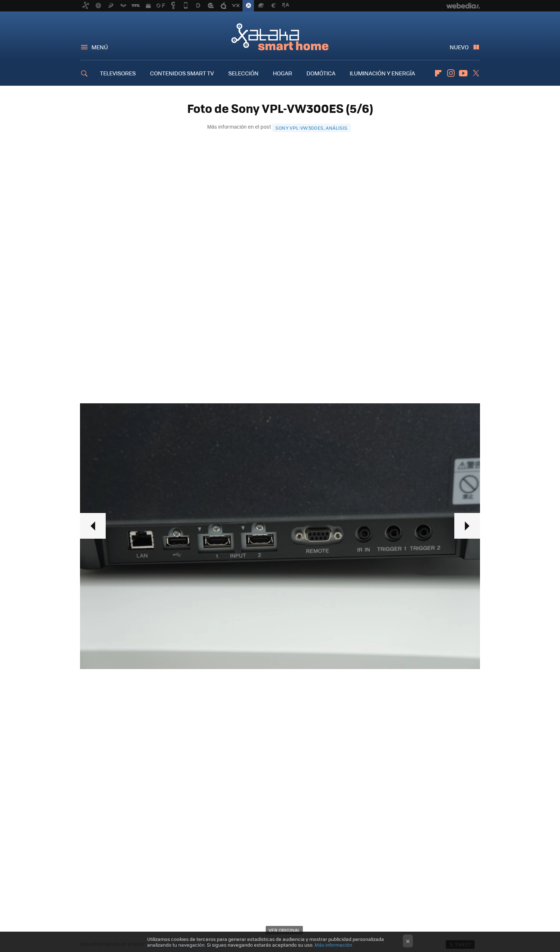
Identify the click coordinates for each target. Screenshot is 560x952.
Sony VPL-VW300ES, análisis (311, 128)
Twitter (476, 73)
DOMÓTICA (321, 73)
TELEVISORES (118, 73)
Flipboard (438, 73)
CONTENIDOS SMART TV (182, 73)
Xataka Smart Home (280, 36)
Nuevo (459, 47)
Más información (333, 945)
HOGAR (282, 73)
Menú (100, 47)
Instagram (451, 73)
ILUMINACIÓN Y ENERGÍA (382, 73)
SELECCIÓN (243, 73)
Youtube (463, 73)
